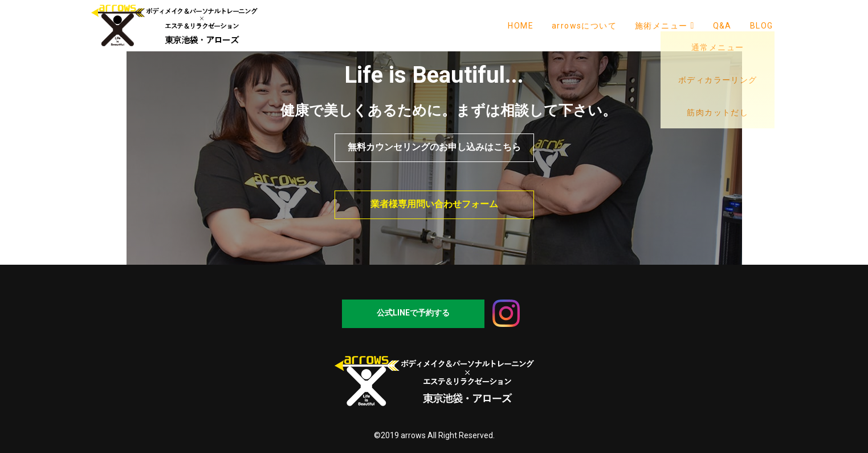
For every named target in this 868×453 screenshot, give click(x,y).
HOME (521, 26)
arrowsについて (584, 26)
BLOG (762, 26)
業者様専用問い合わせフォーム (434, 204)
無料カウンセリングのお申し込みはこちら (434, 147)
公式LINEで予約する (413, 313)
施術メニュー (665, 26)
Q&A (722, 26)
